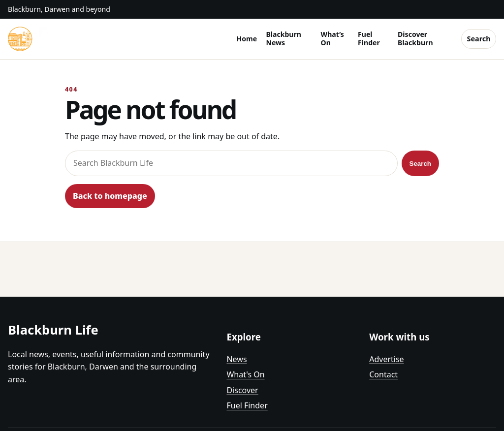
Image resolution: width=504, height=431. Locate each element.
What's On (245, 374)
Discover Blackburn (415, 38)
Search (479, 39)
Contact (383, 374)
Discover (242, 390)
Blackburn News (283, 38)
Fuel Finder (369, 38)
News (236, 359)
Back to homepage (110, 196)
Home (247, 39)
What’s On (332, 38)
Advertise (386, 359)
